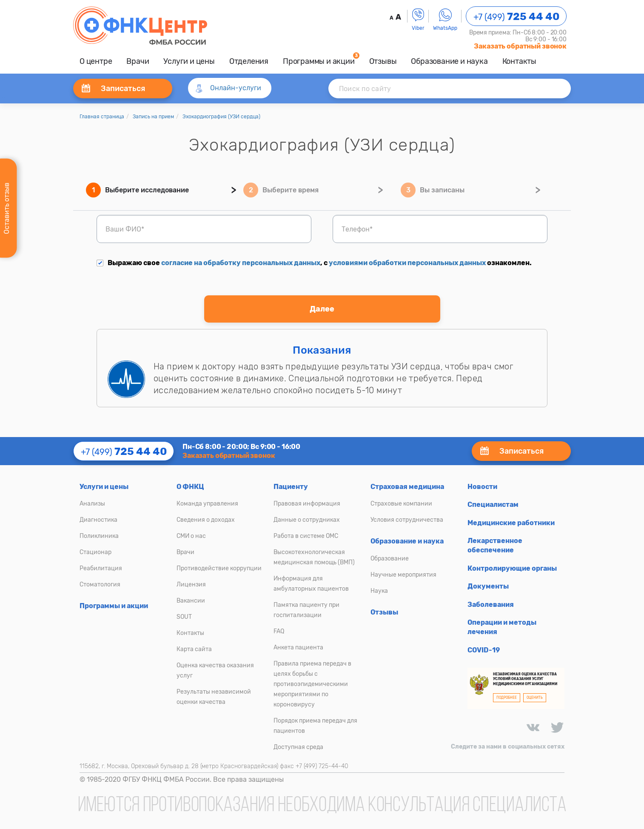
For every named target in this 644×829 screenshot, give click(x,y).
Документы (488, 586)
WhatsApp (445, 20)
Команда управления (207, 504)
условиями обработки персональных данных (407, 263)
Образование (390, 559)
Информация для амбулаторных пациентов (311, 584)
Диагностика (98, 520)
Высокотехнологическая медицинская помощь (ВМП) (314, 557)
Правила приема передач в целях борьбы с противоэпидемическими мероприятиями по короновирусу (312, 684)
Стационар (95, 552)
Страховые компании (401, 504)
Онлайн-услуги (228, 89)
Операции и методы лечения (502, 627)
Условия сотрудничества (407, 520)
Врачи (138, 61)
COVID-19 (484, 650)
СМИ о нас (191, 536)
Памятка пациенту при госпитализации (306, 610)
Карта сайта (194, 649)
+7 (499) (516, 17)
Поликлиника (99, 536)
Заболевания (491, 605)
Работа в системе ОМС (306, 536)
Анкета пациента (298, 647)
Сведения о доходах (206, 520)
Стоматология (100, 585)
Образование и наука (449, 61)
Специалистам (493, 505)
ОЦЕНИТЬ (535, 698)
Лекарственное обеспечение (495, 545)
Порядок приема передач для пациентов (315, 726)
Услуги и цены (189, 61)
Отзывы (383, 61)
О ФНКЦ (190, 487)
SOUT (184, 617)
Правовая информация (307, 504)
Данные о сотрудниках (307, 520)
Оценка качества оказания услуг (215, 670)
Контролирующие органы (512, 568)
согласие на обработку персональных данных (241, 263)
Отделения (249, 61)
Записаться (113, 89)
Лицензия (191, 585)
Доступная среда (298, 747)
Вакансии (191, 601)
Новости (482, 487)
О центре (96, 61)
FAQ (279, 631)
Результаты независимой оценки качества (214, 697)
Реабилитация (101, 568)
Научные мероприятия (403, 575)
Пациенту (291, 487)
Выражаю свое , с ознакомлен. (314, 263)
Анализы (92, 504)
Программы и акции (319, 61)
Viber (418, 20)
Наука (379, 591)
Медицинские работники (511, 523)
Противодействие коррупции (219, 568)
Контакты (519, 61)
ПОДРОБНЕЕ (507, 698)
